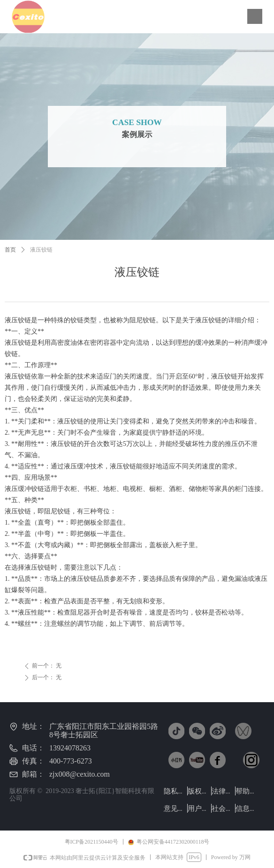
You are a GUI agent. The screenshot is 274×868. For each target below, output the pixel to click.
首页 (10, 250)
